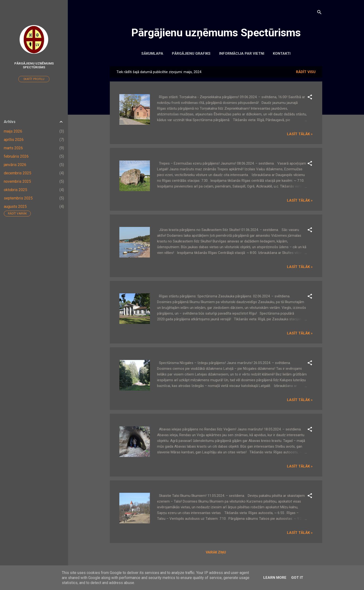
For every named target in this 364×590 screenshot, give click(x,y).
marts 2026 (13, 148)
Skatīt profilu (34, 79)
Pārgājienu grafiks (191, 54)
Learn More (275, 578)
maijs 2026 (13, 131)
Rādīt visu (306, 72)
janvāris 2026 (15, 165)
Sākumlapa (152, 54)
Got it (297, 578)
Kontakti (282, 54)
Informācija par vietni (242, 54)
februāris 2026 (16, 156)
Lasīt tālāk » (300, 134)
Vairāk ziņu (216, 552)
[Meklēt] (319, 13)
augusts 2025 (15, 206)
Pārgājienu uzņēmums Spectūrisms (216, 33)
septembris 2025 (18, 198)
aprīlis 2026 (14, 140)
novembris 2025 (17, 181)
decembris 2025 (18, 173)
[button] (310, 98)
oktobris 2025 (16, 190)
